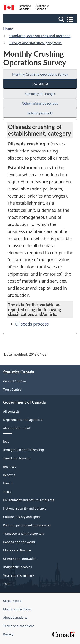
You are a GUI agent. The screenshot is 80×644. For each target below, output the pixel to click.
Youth (7, 584)
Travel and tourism (17, 458)
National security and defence (25, 508)
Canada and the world (19, 542)
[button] (41, 19)
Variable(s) (40, 84)
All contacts (11, 411)
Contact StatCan (15, 381)
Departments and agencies (23, 420)
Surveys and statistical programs (35, 43)
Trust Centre (12, 389)
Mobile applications (17, 609)
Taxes (7, 492)
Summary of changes (40, 94)
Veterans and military (19, 575)
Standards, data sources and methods (40, 36)
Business (10, 467)
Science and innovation (20, 559)
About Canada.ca (15, 617)
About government (17, 428)
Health (8, 483)
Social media (12, 601)
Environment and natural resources (29, 500)
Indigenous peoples (17, 567)
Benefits (9, 475)
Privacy (8, 634)
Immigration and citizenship (24, 450)
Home (8, 29)
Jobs (6, 441)
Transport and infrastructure (24, 534)
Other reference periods (40, 103)
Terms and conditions (19, 626)
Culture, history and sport (22, 517)
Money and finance (17, 550)
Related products (40, 113)
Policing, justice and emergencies (27, 525)
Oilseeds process (32, 324)
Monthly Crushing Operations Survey (40, 74)
